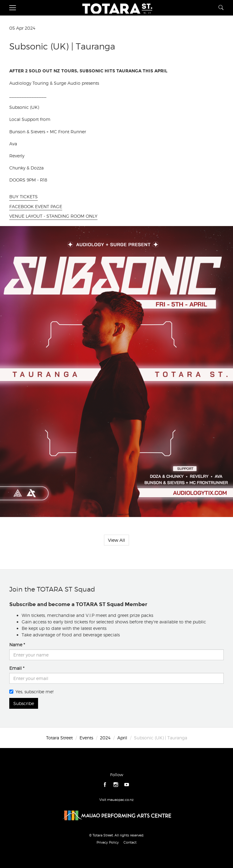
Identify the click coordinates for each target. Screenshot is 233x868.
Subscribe (24, 703)
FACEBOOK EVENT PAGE (36, 206)
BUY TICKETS (24, 197)
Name (16, 645)
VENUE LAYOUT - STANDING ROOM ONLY (53, 216)
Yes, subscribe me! (31, 692)
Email (15, 668)
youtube (127, 785)
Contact (130, 842)
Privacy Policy (108, 842)
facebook (105, 785)
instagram (116, 785)
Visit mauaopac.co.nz (116, 800)
